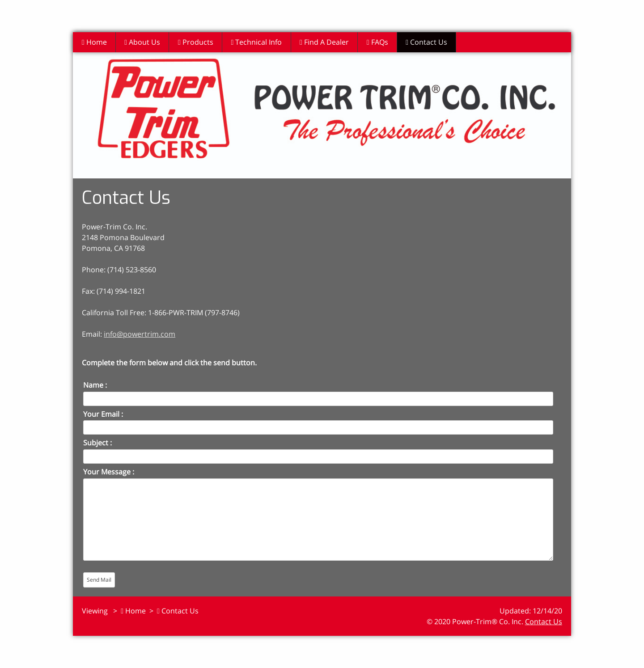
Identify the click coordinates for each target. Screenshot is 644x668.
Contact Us (430, 42)
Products (197, 42)
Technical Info (258, 42)
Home (94, 42)
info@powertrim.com (140, 334)
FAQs (380, 42)
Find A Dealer (327, 42)
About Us (143, 42)
